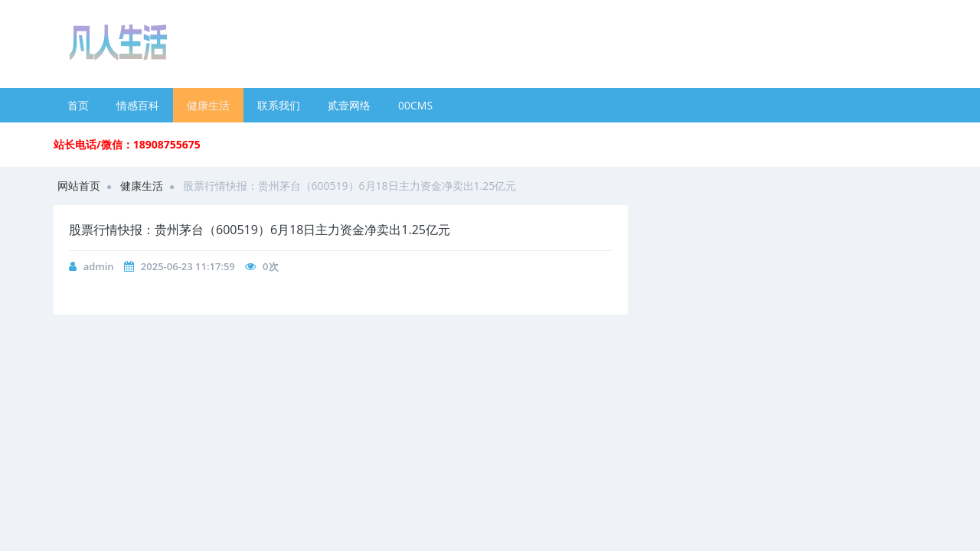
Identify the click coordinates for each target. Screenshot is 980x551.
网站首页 (79, 186)
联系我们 (279, 105)
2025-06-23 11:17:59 (188, 266)
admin (99, 266)
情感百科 (138, 105)
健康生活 (208, 105)
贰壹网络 (349, 105)
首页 (78, 105)
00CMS (415, 105)
